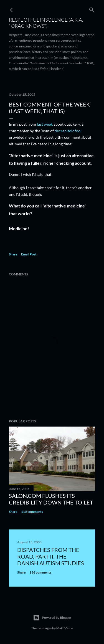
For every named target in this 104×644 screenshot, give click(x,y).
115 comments (32, 512)
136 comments (40, 572)
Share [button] (13, 254)
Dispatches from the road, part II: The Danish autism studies (51, 556)
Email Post (29, 254)
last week (45, 124)
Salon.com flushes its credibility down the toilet (51, 499)
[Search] (92, 9)
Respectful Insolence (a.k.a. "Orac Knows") (46, 23)
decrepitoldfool (68, 131)
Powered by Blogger (52, 618)
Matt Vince (65, 628)
